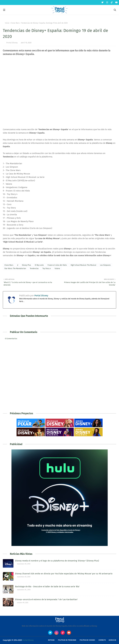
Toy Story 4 (47, 268)
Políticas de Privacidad (67, 640)
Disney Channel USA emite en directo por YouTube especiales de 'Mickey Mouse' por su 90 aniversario (64, 574)
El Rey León (39, 265)
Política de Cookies (87, 640)
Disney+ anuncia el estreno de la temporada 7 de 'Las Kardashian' (46, 599)
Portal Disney (12, 43)
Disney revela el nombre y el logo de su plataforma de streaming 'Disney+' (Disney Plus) (57, 561)
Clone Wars (15, 23)
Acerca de (112, 640)
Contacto (102, 640)
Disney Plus (26, 265)
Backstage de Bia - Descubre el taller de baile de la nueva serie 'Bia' (47, 587)
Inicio (7, 23)
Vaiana (57, 268)
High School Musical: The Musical (83, 265)
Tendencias (34, 268)
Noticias (51, 640)
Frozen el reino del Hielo (57, 265)
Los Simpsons (105, 265)
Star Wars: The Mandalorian (15, 268)
